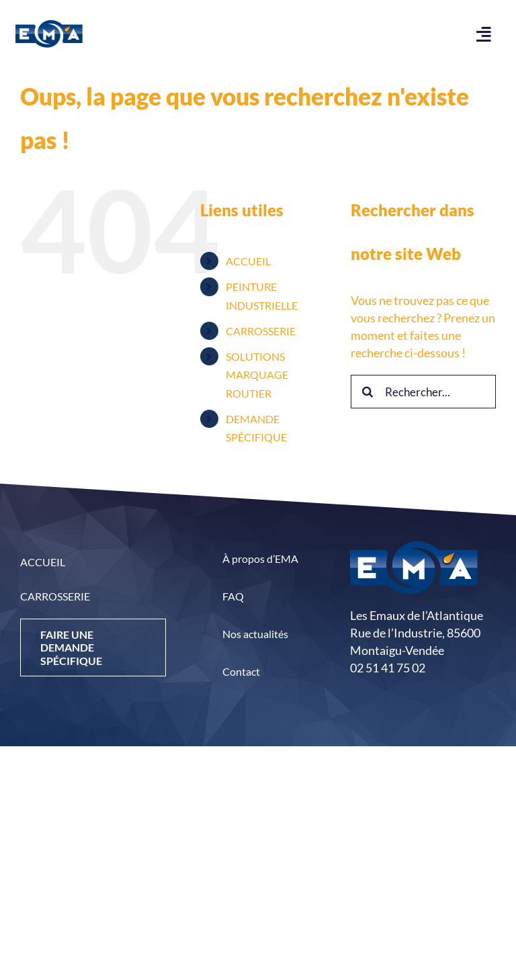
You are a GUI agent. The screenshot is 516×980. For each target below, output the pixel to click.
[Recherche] (368, 392)
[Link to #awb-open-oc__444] (484, 34)
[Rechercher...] (423, 392)
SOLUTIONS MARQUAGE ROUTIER (257, 374)
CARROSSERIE (261, 331)
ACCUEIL (248, 261)
